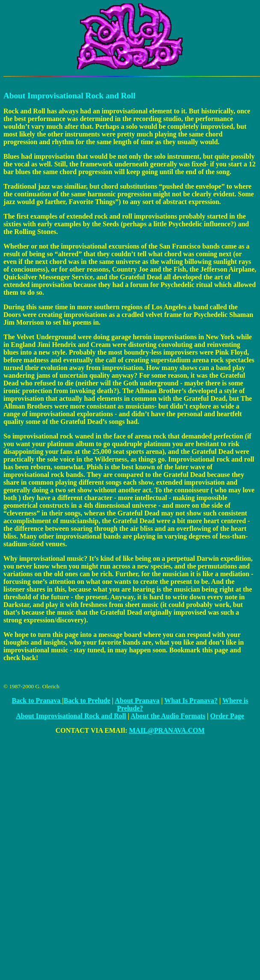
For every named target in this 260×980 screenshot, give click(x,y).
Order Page (227, 716)
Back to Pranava (37, 700)
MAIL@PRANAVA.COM (167, 730)
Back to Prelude (87, 700)
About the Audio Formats (168, 716)
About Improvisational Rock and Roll (71, 716)
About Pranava (137, 700)
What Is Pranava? (191, 700)
